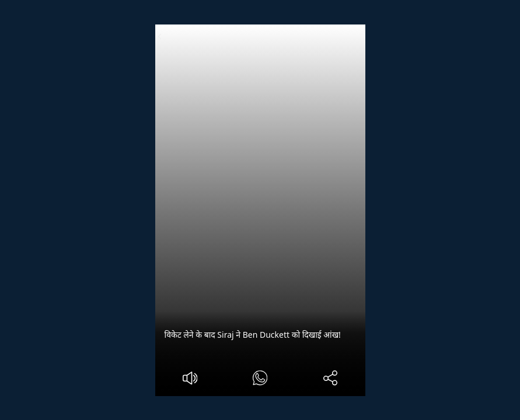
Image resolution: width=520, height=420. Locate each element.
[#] (260, 379)
